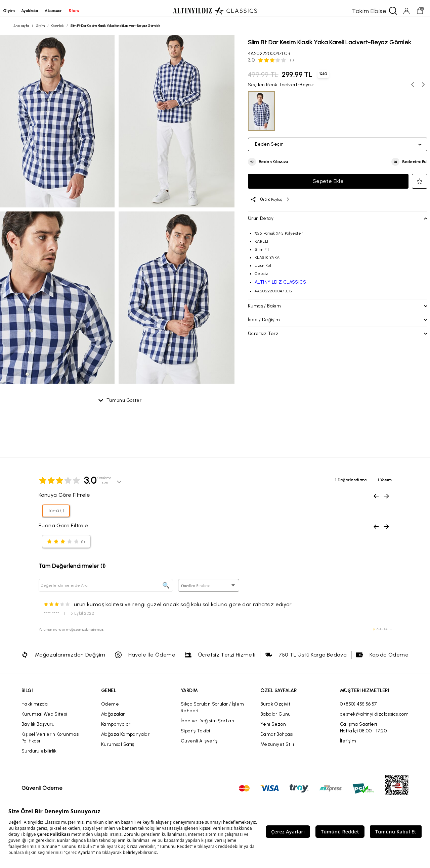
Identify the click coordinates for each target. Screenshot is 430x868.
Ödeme (110, 709)
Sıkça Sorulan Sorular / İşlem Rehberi (212, 713)
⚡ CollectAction (383, 634)
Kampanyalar (116, 730)
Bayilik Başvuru (38, 730)
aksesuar (63, 11)
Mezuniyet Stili (277, 750)
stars (84, 11)
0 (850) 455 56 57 (358, 709)
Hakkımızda (35, 709)
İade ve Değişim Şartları (208, 726)
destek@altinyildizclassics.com (374, 719)
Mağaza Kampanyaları (126, 740)
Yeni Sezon (273, 730)
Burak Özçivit (275, 709)
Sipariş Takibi (196, 736)
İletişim (348, 746)
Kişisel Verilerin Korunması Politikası (51, 743)
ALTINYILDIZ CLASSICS (280, 285)
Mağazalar (113, 719)
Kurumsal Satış (118, 750)
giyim (19, 11)
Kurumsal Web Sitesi (44, 719)
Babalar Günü (276, 719)
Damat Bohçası (277, 740)
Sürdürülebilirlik (39, 756)
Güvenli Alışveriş (199, 746)
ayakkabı (40, 11)
